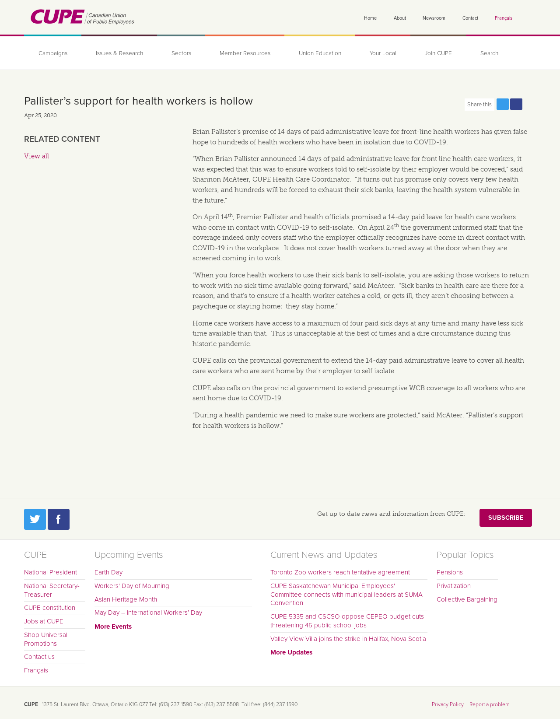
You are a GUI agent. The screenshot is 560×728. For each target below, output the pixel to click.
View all (37, 156)
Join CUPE (438, 53)
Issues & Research (119, 53)
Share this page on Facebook (516, 104)
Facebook (59, 519)
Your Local (383, 53)
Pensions (450, 572)
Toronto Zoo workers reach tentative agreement (340, 572)
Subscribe (506, 518)
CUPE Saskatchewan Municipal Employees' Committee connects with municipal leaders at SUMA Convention (346, 595)
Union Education (320, 53)
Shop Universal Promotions (46, 639)
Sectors (181, 53)
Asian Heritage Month (126, 599)
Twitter (35, 519)
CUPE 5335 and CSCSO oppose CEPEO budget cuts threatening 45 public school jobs (347, 621)
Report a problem (490, 704)
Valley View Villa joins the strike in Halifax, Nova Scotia (348, 639)
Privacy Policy (448, 704)
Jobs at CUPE (44, 621)
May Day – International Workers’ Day (148, 612)
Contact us (39, 657)
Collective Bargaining (467, 599)
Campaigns (53, 53)
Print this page (530, 104)
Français (504, 18)
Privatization (454, 586)
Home (370, 18)
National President (51, 572)
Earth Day (108, 572)
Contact (470, 18)
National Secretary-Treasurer (52, 590)
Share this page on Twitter (503, 104)
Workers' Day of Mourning (132, 586)
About (400, 18)
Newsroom (434, 18)
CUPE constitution (50, 608)
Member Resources (245, 53)
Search (489, 53)
